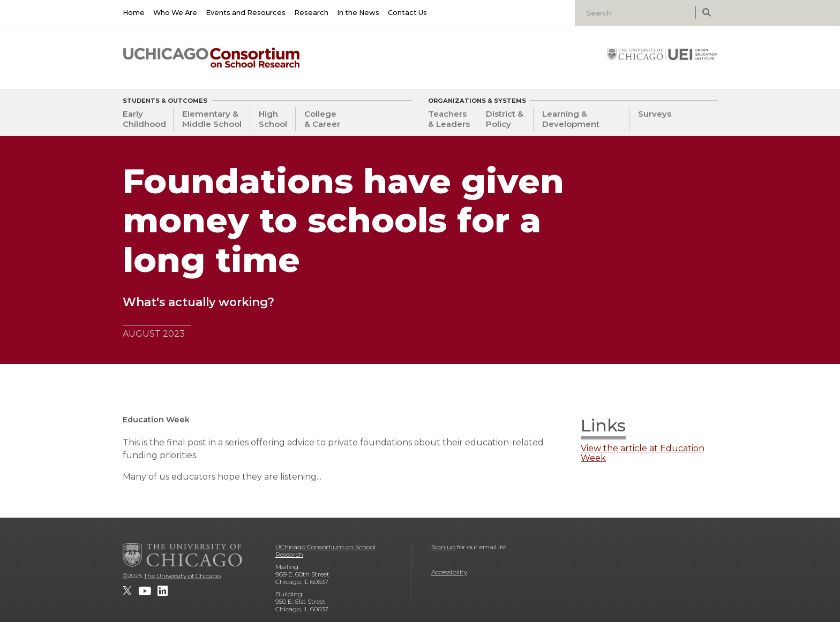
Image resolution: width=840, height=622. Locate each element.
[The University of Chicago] (183, 555)
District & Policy (505, 119)
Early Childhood (144, 119)
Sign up (443, 547)
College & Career (322, 119)
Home (134, 13)
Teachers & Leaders (449, 119)
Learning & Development (571, 119)
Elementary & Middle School (212, 119)
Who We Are (175, 13)
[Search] (636, 13)
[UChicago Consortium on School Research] (211, 58)
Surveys (655, 114)
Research (311, 13)
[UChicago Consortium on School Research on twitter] (127, 591)
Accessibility (449, 572)
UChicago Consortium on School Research (325, 551)
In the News (358, 13)
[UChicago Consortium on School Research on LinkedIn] (163, 591)
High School (273, 119)
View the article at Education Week (643, 453)
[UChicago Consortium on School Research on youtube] (145, 591)
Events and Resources (246, 13)
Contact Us (407, 13)
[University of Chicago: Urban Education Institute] (662, 54)
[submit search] (706, 13)
